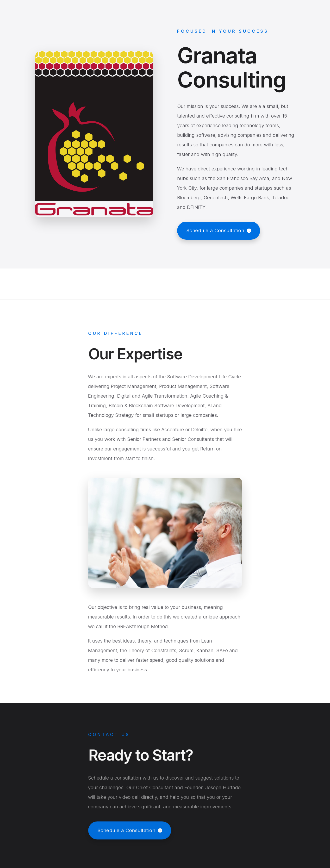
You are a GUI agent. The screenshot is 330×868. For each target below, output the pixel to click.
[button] (219, 231)
